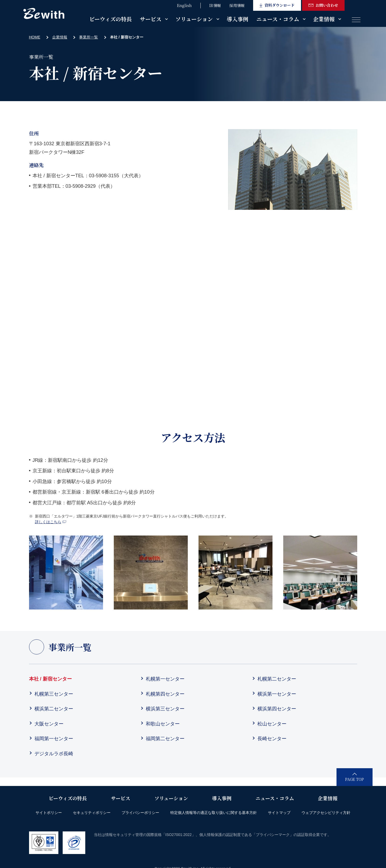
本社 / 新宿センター (50, 679)
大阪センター (49, 724)
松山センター (272, 724)
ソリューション (194, 19)
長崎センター (272, 739)
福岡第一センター (54, 739)
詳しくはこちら (51, 522)
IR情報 (215, 5)
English (184, 5)
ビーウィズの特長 (111, 19)
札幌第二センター (277, 679)
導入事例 (238, 19)
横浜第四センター (277, 709)
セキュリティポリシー (92, 813)
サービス (151, 19)
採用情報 (237, 5)
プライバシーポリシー (140, 813)
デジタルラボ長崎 (54, 754)
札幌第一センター (165, 679)
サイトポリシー (49, 813)
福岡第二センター (165, 739)
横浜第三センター (165, 709)
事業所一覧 (88, 37)
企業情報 (324, 19)
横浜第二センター (54, 709)
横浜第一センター (277, 694)
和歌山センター (163, 724)
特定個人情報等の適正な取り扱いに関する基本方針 (214, 813)
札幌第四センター (165, 694)
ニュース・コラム (278, 19)
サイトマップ (279, 813)
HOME (35, 37)
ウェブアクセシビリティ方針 (326, 813)
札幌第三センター (54, 694)
